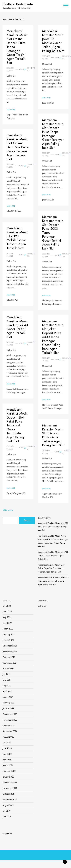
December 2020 (10, 714)
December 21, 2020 (11, 448)
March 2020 (8, 765)
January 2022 (8, 640)
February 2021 (9, 703)
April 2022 (7, 623)
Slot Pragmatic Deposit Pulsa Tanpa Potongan (52, 305)
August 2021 (8, 669)
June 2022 (7, 612)
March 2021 (8, 697)
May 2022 (7, 617)
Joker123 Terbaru (14, 211)
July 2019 (7, 811)
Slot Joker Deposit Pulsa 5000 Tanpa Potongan (52, 409)
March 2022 (8, 629)
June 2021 (7, 680)
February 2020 (9, 771)
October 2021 (9, 657)
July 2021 (7, 674)
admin (22, 69)
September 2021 (10, 663)
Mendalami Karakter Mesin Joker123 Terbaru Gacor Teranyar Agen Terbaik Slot (53, 556)
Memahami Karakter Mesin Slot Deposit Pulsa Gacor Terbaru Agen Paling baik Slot (53, 438)
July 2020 (7, 743)
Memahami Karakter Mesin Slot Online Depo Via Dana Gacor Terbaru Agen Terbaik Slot (17, 147)
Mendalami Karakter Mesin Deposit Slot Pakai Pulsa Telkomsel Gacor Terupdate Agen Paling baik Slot (17, 425)
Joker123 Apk (48, 202)
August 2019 (8, 805)
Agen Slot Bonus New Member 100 (52, 498)
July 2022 (7, 606)
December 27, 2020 (11, 166)
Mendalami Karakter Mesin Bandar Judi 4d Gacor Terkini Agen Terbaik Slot (17, 327)
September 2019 (10, 800)
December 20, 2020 (46, 455)
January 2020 (8, 777)
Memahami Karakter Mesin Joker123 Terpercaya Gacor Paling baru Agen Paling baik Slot (53, 581)
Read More (11, 110)
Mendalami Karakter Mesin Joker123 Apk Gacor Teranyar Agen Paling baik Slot (53, 527)
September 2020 (10, 731)
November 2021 (10, 652)
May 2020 (7, 754)
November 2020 (10, 720)
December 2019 (10, 783)
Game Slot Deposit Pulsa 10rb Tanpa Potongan (18, 391)
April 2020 (7, 760)
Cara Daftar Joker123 (16, 493)
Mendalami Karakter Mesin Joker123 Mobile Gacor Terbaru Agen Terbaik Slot (17, 238)
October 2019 (9, 794)
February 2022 (9, 634)
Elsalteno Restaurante (18, 4)
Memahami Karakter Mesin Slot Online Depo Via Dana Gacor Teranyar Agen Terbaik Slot (51, 568)
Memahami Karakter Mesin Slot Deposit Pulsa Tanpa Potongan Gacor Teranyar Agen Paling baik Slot (53, 136)
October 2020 (9, 726)
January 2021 (8, 708)
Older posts (8, 510)
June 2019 (7, 817)
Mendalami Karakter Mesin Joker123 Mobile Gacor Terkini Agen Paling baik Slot (53, 41)
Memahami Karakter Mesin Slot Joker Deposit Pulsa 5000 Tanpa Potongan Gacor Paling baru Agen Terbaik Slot (53, 340)
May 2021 (7, 686)
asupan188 (7, 834)
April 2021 (7, 691)
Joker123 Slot (48, 103)
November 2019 (10, 788)
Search (27, 520)
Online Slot (11, 76)
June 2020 (7, 748)
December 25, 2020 (46, 258)
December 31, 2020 (11, 69)
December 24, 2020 (11, 255)
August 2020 (8, 737)
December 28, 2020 (46, 57)
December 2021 (10, 646)
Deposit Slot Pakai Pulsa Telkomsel (17, 116)
